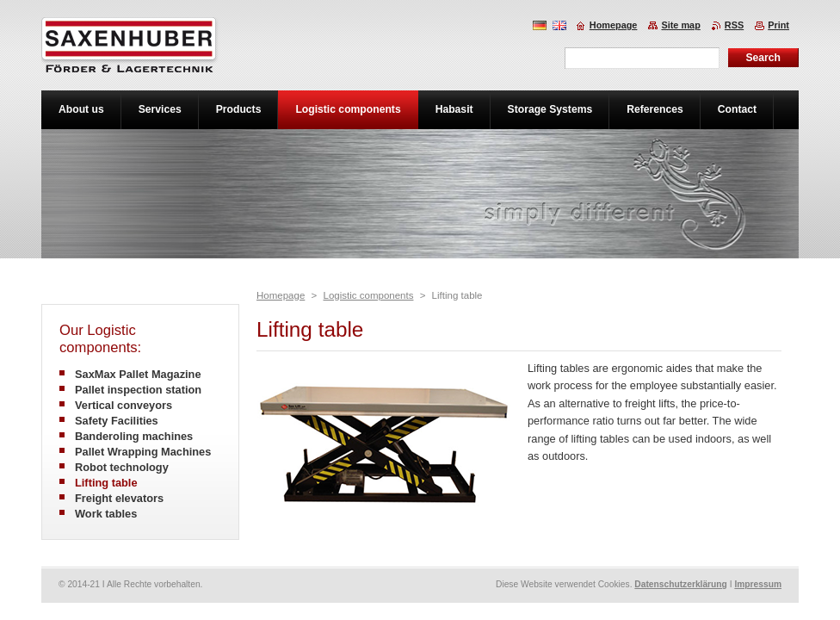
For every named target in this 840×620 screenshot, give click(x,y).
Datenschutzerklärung (681, 584)
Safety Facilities (117, 421)
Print (778, 25)
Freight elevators (119, 498)
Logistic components (368, 295)
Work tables (106, 514)
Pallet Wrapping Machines (143, 452)
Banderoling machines (134, 436)
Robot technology (122, 467)
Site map (680, 25)
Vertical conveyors (124, 405)
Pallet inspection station (138, 390)
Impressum (758, 584)
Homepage (281, 295)
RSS (734, 25)
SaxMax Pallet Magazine (138, 374)
